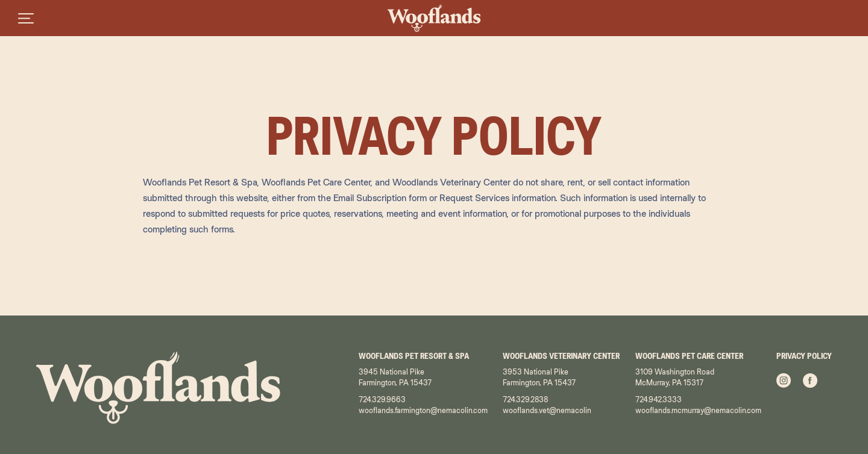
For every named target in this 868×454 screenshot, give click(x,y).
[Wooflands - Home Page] (434, 18)
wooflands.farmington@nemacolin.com (423, 410)
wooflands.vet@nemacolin (547, 410)
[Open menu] (26, 18)
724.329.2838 (525, 400)
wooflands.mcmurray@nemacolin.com (698, 410)
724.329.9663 (382, 400)
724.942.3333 (659, 400)
